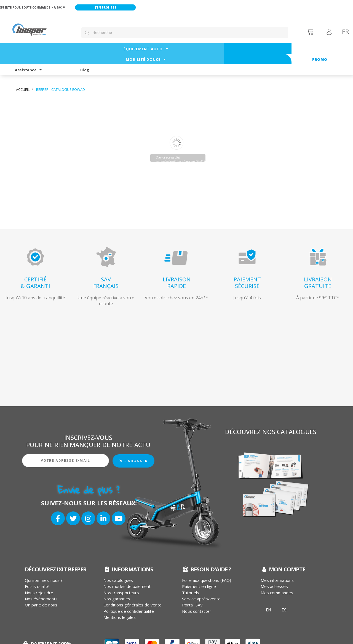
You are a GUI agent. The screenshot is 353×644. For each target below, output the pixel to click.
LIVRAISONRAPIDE (177, 262)
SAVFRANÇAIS (106, 262)
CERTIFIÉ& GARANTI (35, 262)
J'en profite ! (113, 7)
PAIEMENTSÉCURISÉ (247, 262)
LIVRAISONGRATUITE (318, 262)
